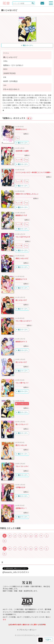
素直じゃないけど (22, 258)
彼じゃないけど (21, 300)
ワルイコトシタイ (22, 466)
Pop (17, 138)
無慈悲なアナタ (21, 279)
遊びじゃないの (21, 445)
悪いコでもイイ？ (22, 424)
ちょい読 (19, 159)
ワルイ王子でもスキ (23, 237)
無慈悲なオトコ (21, 342)
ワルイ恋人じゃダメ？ (24, 321)
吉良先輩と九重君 (22, 151)
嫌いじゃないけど (22, 404)
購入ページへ (27, 45)
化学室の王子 (20, 487)
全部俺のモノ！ (21, 508)
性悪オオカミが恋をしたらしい (27, 194)
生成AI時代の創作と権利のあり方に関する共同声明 (27, 625)
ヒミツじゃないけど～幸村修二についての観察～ (33, 172)
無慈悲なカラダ (21, 215)
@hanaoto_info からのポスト (16, 572)
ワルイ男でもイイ (22, 383)
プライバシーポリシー (27, 630)
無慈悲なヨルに (21, 129)
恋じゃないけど (21, 362)
